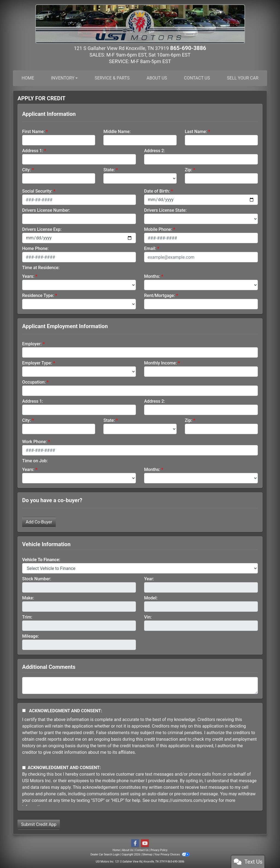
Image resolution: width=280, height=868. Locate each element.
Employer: (32, 344)
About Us (128, 850)
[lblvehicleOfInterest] (140, 568)
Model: (151, 598)
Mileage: (30, 636)
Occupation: (34, 382)
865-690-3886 (188, 48)
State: (109, 170)
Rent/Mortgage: (160, 295)
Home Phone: (35, 248)
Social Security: (37, 191)
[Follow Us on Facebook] (135, 843)
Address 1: (33, 150)
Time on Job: (35, 461)
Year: (149, 579)
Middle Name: (117, 131)
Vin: (148, 617)
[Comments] (140, 685)
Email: (150, 248)
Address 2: (154, 150)
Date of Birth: (157, 191)
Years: (28, 276)
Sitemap (147, 854)
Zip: (189, 170)
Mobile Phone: (158, 229)
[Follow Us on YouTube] (145, 843)
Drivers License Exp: (42, 229)
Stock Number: (37, 579)
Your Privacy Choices (172, 854)
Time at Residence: (41, 267)
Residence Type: (38, 295)
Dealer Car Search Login (105, 854)
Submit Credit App (39, 824)
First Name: (33, 131)
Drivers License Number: (46, 210)
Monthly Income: (161, 363)
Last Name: (196, 131)
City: (27, 170)
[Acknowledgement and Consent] (24, 710)
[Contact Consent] (24, 767)
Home (116, 850)
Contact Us (142, 850)
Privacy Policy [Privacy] (159, 850)
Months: (152, 276)
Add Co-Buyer (39, 522)
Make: (28, 598)
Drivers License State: (165, 210)
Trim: (27, 617)
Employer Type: (37, 363)
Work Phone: (35, 441)
